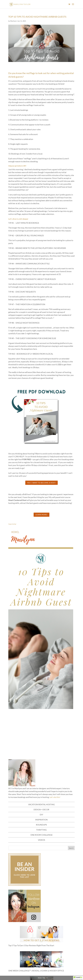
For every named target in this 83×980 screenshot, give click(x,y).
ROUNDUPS (41, 825)
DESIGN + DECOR (41, 810)
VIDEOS (41, 840)
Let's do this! (55, 797)
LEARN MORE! (41, 515)
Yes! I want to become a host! (41, 483)
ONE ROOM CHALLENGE (41, 835)
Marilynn (13, 21)
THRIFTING (41, 830)
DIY (41, 815)
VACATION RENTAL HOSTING (41, 804)
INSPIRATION (41, 820)
